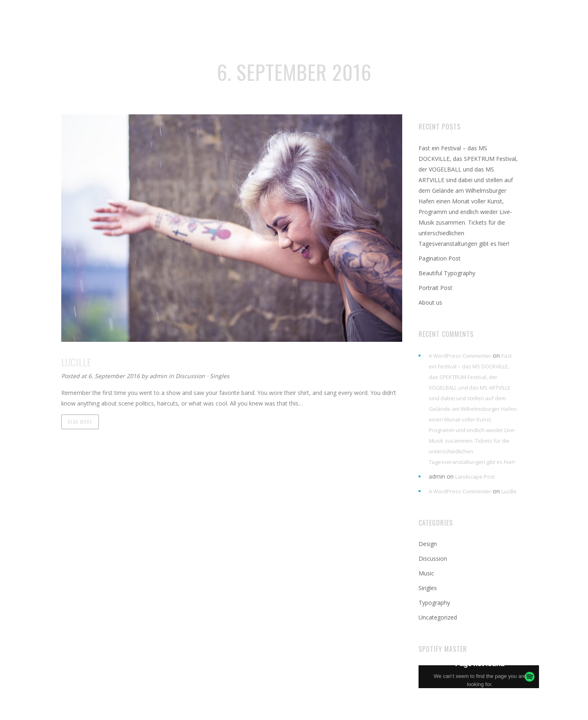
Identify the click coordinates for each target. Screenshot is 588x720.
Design (428, 544)
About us (430, 302)
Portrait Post (435, 288)
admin (159, 376)
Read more (80, 422)
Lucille (509, 491)
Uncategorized (438, 617)
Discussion (190, 376)
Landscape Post (475, 477)
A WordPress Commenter (460, 356)
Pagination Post (440, 258)
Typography (434, 603)
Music (426, 573)
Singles (220, 376)
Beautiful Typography (447, 273)
